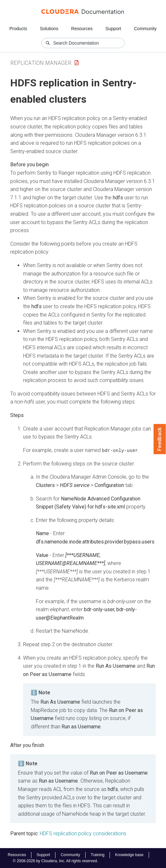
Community (145, 29)
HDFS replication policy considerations (83, 833)
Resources (82, 29)
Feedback (160, 439)
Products (18, 29)
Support (113, 29)
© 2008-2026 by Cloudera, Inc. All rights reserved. (55, 861)
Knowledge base (129, 855)
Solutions (49, 29)
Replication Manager (41, 63)
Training (98, 855)
